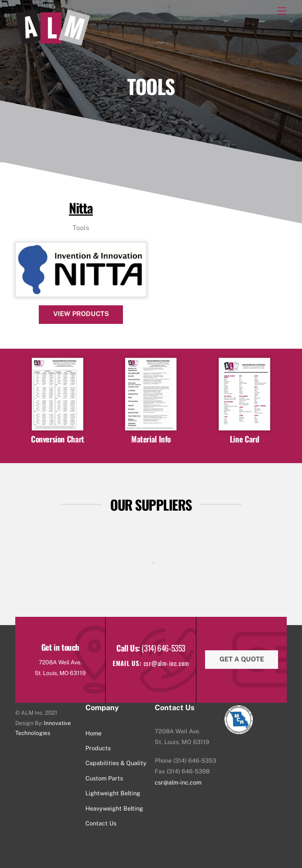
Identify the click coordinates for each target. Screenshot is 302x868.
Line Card (245, 439)
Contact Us (101, 823)
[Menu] (282, 11)
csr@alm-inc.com (178, 782)
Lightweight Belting (113, 793)
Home (93, 733)
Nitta (81, 208)
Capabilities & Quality (116, 763)
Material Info (151, 439)
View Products (81, 314)
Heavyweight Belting (114, 808)
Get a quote (242, 659)
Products (98, 748)
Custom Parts (104, 778)
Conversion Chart (58, 439)
